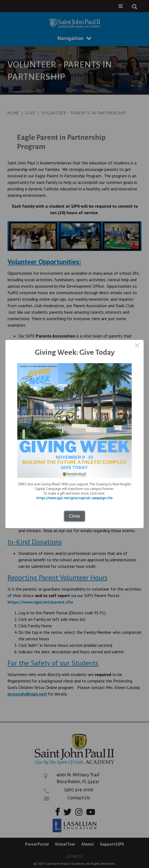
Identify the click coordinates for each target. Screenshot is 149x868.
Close (75, 516)
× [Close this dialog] (137, 346)
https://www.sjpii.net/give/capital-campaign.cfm (74, 498)
